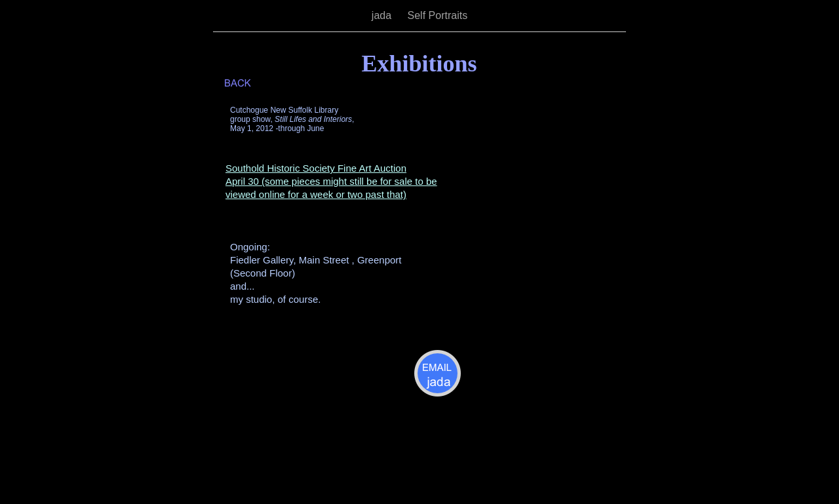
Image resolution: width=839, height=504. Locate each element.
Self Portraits (438, 15)
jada (383, 15)
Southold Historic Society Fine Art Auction (316, 168)
